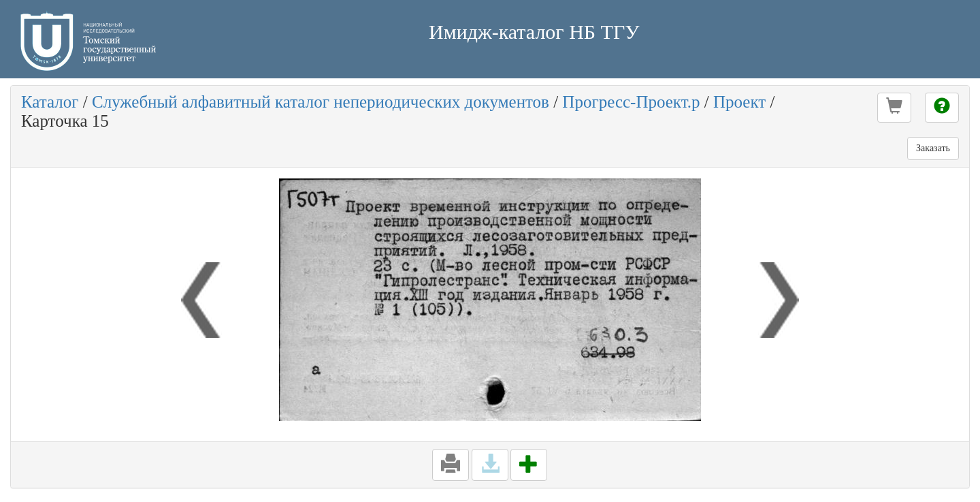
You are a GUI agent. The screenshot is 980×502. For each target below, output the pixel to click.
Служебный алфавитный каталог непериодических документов (321, 102)
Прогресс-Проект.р (631, 102)
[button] (894, 108)
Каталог (50, 102)
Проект (739, 102)
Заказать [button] (933, 148)
